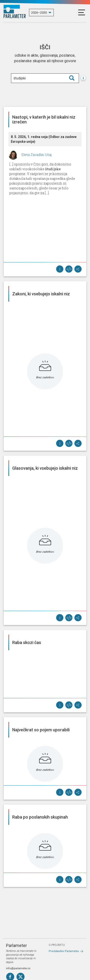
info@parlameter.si (18, 968)
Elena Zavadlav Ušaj (37, 155)
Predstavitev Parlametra (64, 951)
